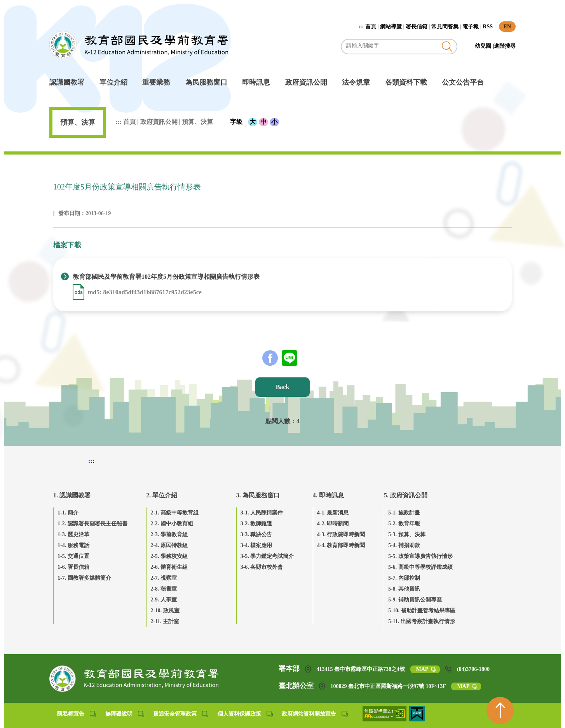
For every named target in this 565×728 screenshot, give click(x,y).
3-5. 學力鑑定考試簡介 (267, 556)
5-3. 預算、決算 (407, 534)
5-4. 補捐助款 (404, 545)
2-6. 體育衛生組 (169, 567)
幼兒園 (484, 46)
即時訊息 (256, 82)
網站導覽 (391, 27)
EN (507, 27)
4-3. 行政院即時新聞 (341, 534)
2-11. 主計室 (165, 621)
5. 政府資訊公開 (406, 495)
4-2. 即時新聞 (333, 524)
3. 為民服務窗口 (258, 495)
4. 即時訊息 (328, 495)
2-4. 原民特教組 (169, 545)
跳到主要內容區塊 (53, 4)
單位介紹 (113, 82)
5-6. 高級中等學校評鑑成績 (420, 567)
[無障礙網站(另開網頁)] (385, 719)
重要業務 (156, 82)
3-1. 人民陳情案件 (262, 513)
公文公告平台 (463, 82)
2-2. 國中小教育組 (172, 524)
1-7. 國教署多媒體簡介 (84, 578)
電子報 (471, 27)
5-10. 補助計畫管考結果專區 (422, 611)
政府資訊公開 (306, 82)
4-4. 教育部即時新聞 (341, 545)
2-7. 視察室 (164, 578)
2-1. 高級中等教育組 (174, 513)
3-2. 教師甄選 (256, 524)
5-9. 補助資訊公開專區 (415, 600)
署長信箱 (417, 27)
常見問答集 (445, 27)
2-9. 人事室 (164, 600)
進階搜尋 (505, 46)
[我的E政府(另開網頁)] (417, 719)
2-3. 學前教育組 (169, 534)
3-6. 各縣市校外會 (262, 567)
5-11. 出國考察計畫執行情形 (422, 621)
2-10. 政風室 (165, 611)
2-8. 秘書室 (164, 589)
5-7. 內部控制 (404, 578)
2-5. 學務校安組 (169, 556)
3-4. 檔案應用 (256, 545)
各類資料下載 (406, 82)
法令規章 (356, 82)
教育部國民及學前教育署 (139, 45)
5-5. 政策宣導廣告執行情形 (420, 556)
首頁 (371, 27)
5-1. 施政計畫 (404, 513)
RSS (488, 27)
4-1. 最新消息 (333, 513)
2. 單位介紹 (162, 495)
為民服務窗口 (206, 82)
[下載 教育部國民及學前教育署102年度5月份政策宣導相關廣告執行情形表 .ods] (79, 292)
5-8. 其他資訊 (404, 589)
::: (362, 27)
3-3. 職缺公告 (256, 534)
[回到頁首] (500, 711)
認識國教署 (67, 82)
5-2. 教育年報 (404, 524)
